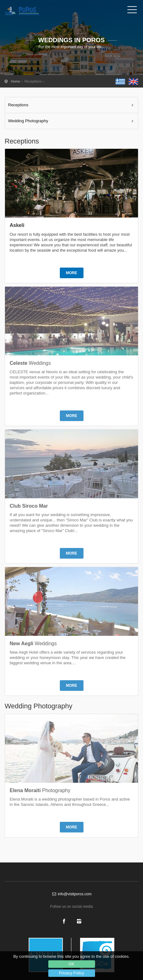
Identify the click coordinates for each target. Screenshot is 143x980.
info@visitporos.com (71, 894)
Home (15, 81)
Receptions (18, 105)
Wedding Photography (28, 121)
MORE (72, 273)
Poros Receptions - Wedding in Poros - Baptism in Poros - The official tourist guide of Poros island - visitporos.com (33, 11)
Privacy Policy (71, 973)
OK (71, 964)
